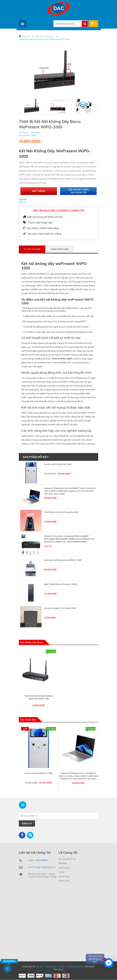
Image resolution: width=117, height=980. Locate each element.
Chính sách (64, 881)
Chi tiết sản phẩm (32, 249)
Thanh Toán (64, 877)
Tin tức (62, 872)
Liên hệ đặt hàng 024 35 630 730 (78, 191)
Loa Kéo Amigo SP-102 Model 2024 (60, 608)
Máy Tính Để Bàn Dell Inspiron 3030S (61, 584)
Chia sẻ (23, 202)
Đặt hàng (39, 191)
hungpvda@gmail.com (45, 867)
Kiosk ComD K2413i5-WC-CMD (58, 464)
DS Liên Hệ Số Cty (67, 859)
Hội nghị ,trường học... (45, 36)
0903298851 (42, 860)
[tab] (32, 106)
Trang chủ (26, 36)
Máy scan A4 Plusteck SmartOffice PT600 (63, 560)
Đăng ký (27, 824)
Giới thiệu (63, 863)
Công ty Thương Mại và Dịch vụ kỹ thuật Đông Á (60, 967)
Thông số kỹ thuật (60, 249)
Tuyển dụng (64, 868)
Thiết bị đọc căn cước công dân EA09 (61, 512)
